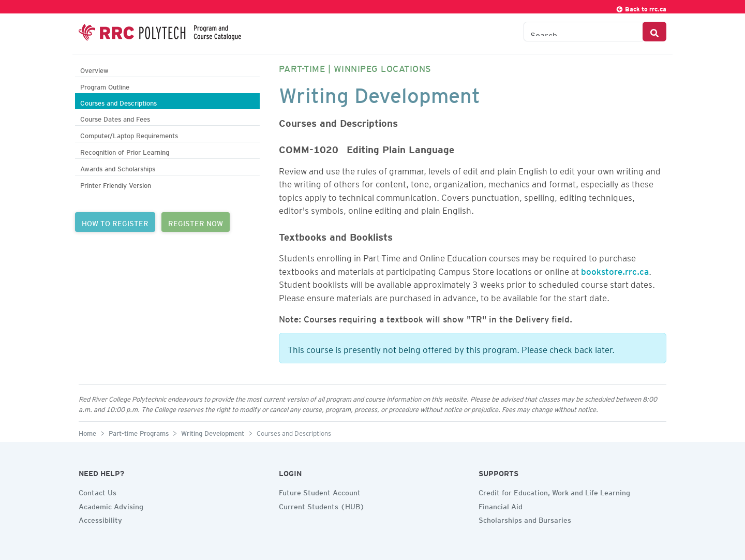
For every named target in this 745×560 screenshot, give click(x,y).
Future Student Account (320, 491)
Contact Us (98, 491)
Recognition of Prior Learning (125, 151)
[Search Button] (654, 32)
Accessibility (100, 519)
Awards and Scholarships (118, 167)
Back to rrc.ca (641, 8)
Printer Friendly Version (116, 184)
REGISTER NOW (196, 222)
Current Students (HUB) (322, 505)
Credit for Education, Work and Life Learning (554, 491)
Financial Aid (501, 505)
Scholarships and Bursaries (525, 519)
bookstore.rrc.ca (615, 270)
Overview (94, 69)
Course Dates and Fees (115, 118)
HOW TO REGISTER (115, 222)
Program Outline (105, 86)
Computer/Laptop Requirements (129, 134)
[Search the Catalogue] (583, 32)
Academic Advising (111, 505)
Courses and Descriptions (118, 102)
